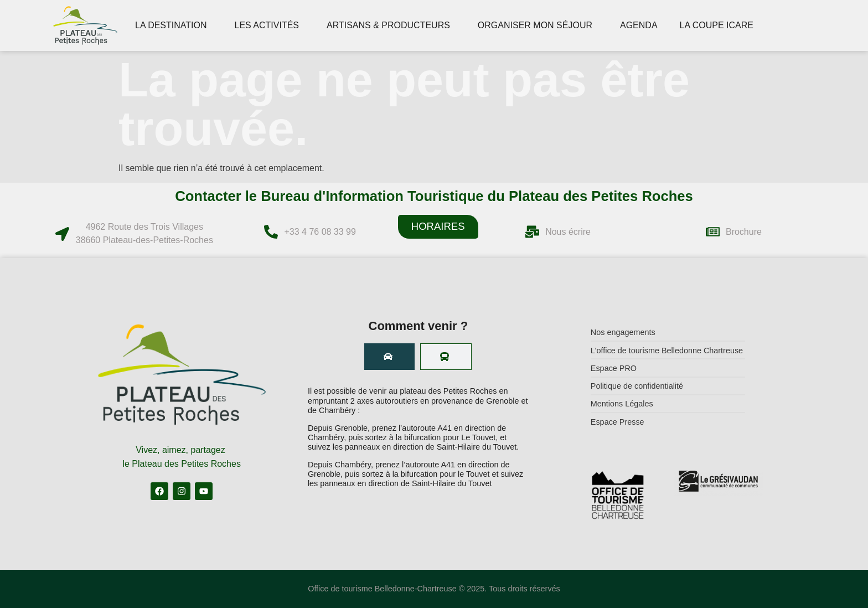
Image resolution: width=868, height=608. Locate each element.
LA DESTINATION (174, 25)
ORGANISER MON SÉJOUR (538, 25)
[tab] (389, 357)
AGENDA (639, 25)
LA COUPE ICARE (719, 25)
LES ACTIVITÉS (270, 25)
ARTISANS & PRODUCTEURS (391, 25)
